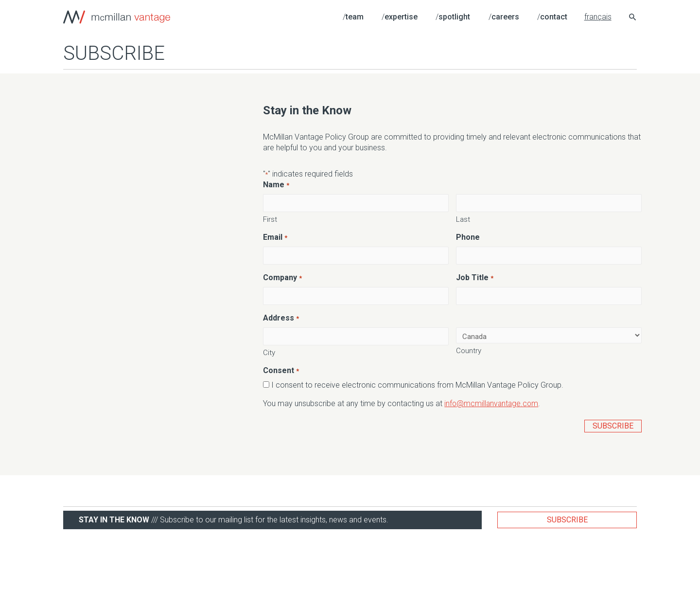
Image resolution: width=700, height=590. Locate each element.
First (270, 219)
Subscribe (567, 518)
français (598, 17)
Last (463, 219)
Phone (468, 237)
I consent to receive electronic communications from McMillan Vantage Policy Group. (417, 384)
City (269, 351)
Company (282, 277)
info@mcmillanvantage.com (492, 402)
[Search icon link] (633, 18)
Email (275, 237)
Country (469, 350)
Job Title (474, 277)
